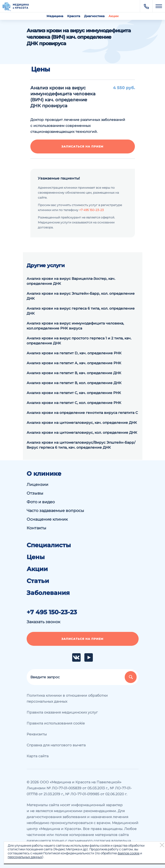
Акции (113, 16)
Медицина (55, 16)
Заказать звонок (43, 622)
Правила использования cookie (56, 723)
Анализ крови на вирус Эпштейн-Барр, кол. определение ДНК (81, 296)
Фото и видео (41, 502)
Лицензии (37, 485)
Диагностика (94, 16)
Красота (74, 16)
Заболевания (48, 593)
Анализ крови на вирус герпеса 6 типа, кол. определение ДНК (81, 311)
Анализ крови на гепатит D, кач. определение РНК (74, 353)
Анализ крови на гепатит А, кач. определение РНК (74, 363)
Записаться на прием (82, 146)
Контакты (36, 528)
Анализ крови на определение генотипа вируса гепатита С (82, 413)
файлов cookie (128, 853)
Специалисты (49, 545)
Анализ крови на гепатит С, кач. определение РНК (74, 393)
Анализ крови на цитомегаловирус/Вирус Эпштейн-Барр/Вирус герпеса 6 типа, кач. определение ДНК (81, 445)
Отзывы (35, 493)
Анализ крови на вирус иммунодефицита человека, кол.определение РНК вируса (75, 326)
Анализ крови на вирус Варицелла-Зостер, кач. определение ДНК (71, 281)
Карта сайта (38, 756)
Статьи (38, 581)
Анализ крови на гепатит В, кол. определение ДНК (74, 383)
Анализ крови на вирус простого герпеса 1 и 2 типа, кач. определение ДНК (79, 341)
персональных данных (25, 857)
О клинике (44, 474)
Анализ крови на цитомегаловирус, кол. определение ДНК (82, 433)
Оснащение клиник (47, 519)
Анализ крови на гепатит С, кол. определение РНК (74, 403)
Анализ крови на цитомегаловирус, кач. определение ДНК (82, 423)
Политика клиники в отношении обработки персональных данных (67, 698)
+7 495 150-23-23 (91, 210)
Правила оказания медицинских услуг (62, 712)
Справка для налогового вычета (56, 745)
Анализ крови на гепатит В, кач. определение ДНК (74, 373)
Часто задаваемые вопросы (55, 511)
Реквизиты (37, 734)
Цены (36, 557)
